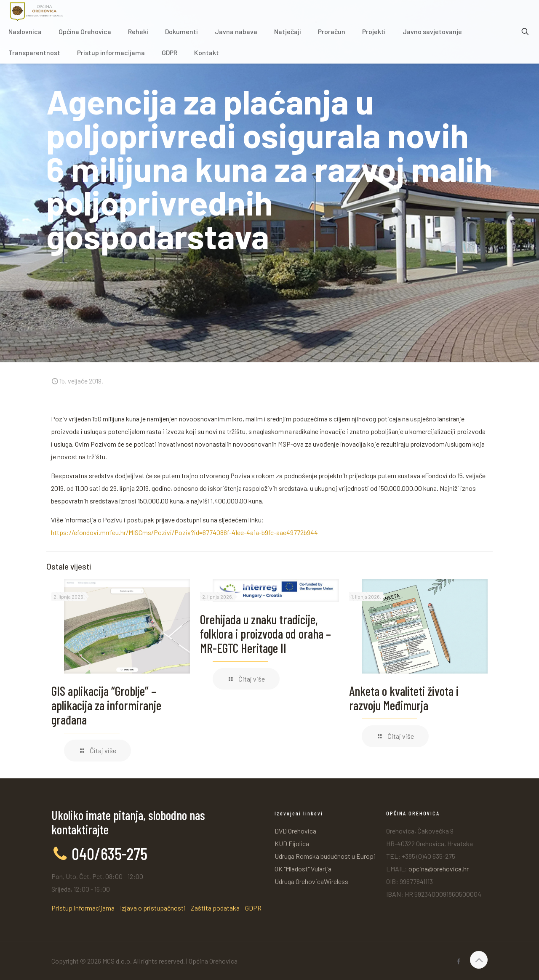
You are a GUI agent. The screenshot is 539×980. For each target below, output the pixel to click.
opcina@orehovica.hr (439, 869)
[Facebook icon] (458, 961)
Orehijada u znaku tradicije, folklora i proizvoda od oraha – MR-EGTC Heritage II (265, 634)
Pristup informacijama (83, 908)
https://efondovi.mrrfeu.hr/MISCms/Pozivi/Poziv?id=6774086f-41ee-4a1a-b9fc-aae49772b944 (184, 532)
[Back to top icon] (479, 960)
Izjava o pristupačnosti (153, 908)
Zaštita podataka (215, 908)
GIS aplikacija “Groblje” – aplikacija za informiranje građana (106, 705)
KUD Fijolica (292, 843)
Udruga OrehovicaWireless (311, 881)
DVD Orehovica (295, 831)
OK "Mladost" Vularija (303, 869)
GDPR (253, 908)
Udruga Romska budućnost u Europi (325, 856)
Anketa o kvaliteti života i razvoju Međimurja (404, 698)
